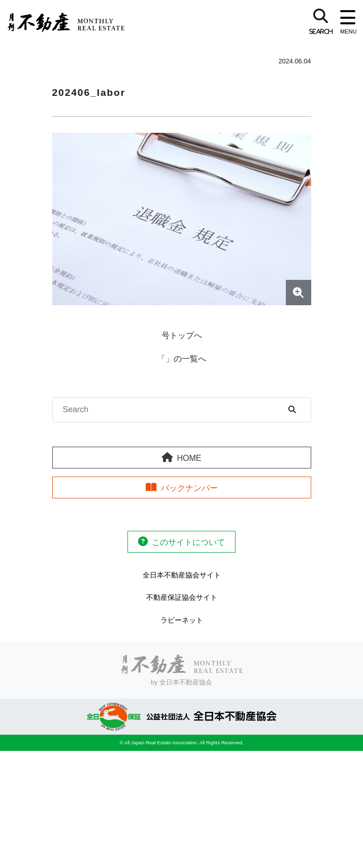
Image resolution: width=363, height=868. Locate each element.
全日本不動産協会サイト (182, 575)
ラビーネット (182, 620)
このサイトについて (188, 542)
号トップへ (182, 335)
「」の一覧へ (182, 359)
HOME (189, 458)
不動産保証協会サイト (182, 597)
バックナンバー (189, 488)
